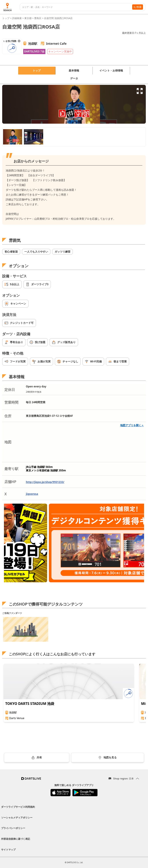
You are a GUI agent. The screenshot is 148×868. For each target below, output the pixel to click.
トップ (6, 18)
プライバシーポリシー (13, 828)
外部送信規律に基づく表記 (16, 839)
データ (74, 78)
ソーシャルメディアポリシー (17, 817)
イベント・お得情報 (111, 70)
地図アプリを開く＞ (132, 425)
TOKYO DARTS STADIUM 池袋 (30, 704)
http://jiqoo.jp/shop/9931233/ (45, 482)
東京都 (28, 18)
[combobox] (77, 7)
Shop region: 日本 (123, 778)
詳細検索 (17, 18)
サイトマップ (8, 849)
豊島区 (38, 18)
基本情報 (74, 70)
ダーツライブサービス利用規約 (18, 807)
